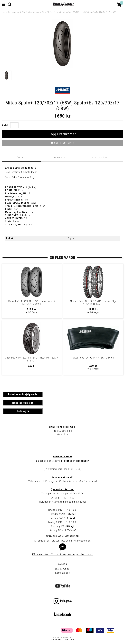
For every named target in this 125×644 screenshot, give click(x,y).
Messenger (82, 461)
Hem (4, 12)
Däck (44, 12)
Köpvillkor (63, 434)
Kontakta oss (63, 573)
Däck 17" (52, 12)
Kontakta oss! (63, 457)
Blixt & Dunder (63, 569)
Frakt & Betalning (63, 431)
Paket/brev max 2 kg (23, 177)
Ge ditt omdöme (100, 157)
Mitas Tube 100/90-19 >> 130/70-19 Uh (93, 358)
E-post (65, 461)
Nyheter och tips (23, 403)
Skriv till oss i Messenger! (63, 536)
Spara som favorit (63, 143)
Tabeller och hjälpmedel (23, 394)
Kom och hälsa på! (63, 477)
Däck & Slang (34, 12)
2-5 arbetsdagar (28, 172)
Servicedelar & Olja (17, 12)
